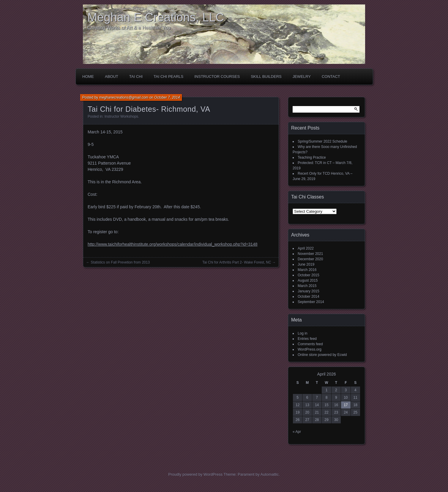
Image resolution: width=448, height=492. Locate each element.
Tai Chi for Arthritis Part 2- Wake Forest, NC (237, 262)
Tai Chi (136, 77)
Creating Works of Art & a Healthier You (129, 28)
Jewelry (302, 77)
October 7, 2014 (167, 97)
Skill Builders (266, 77)
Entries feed (307, 339)
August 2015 (308, 280)
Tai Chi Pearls (168, 77)
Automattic (270, 474)
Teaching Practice (312, 157)
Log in (303, 333)
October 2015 (309, 275)
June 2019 (306, 264)
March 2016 (307, 270)
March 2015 (307, 286)
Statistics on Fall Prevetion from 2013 (120, 262)
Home (88, 77)
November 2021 (310, 254)
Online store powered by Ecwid (322, 355)
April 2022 (306, 248)
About (112, 77)
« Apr (297, 432)
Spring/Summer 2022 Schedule (322, 141)
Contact (331, 77)
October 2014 (309, 297)
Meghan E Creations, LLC (156, 17)
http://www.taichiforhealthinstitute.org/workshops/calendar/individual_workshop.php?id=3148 (173, 244)
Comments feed (310, 344)
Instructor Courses (217, 77)
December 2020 (310, 259)
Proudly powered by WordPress (195, 474)
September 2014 (311, 302)
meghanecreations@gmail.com (124, 97)
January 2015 (309, 291)
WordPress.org (310, 349)
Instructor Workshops (121, 116)
